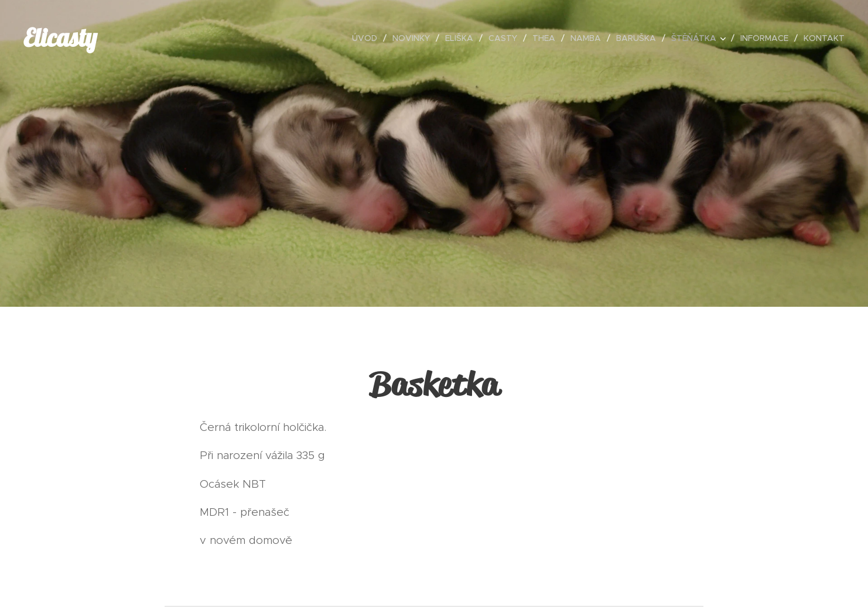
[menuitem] (368, 38)
